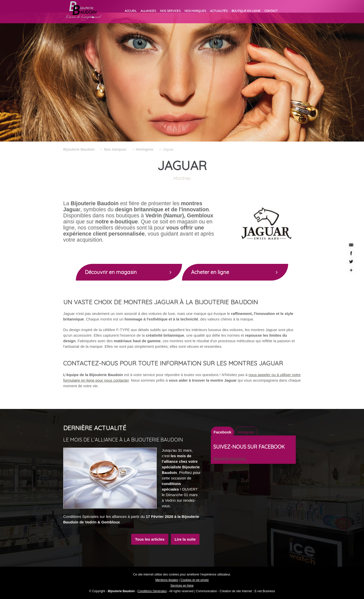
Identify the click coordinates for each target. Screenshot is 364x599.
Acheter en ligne (238, 272)
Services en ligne (182, 586)
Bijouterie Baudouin (230, 458)
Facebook (222, 432)
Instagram (246, 432)
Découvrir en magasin (131, 272)
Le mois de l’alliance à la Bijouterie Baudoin (123, 440)
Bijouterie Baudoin (79, 149)
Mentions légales (167, 580)
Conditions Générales (152, 591)
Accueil (131, 11)
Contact (271, 11)
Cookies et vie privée (195, 580)
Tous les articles (150, 539)
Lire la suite (185, 539)
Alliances (148, 11)
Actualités (219, 11)
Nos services (170, 11)
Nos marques (195, 11)
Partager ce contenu (351, 270)
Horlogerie (145, 149)
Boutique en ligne (246, 11)
